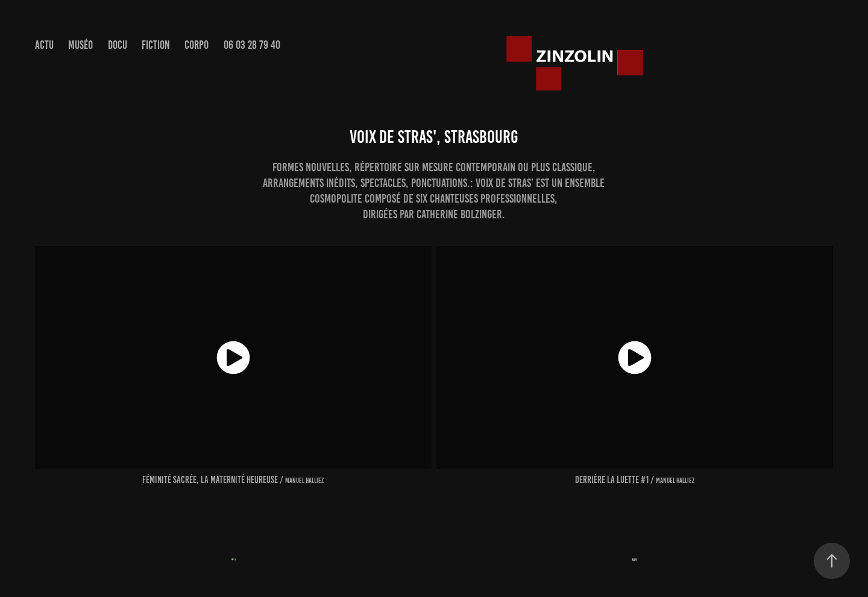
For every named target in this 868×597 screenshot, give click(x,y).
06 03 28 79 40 (252, 45)
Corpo (197, 45)
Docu (118, 45)
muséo (80, 45)
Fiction (156, 45)
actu (44, 45)
